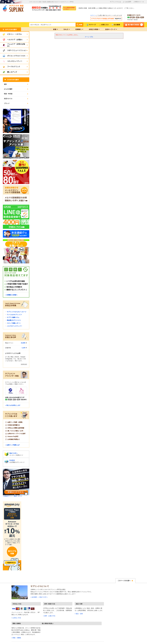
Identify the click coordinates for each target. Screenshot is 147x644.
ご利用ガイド (137, 2)
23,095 (23, 343)
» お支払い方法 (16, 618)
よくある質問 (127, 2)
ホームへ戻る (89, 37)
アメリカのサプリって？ (14, 315)
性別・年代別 (8, 94)
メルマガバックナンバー (14, 326)
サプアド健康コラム (13, 317)
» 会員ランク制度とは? (13, 445)
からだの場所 (8, 89)
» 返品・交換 (79, 614)
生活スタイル (8, 99)
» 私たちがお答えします (13, 405)
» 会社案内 (34, 597)
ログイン (93, 15)
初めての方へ (14, 453)
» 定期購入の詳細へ (11, 295)
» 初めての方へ (43, 597)
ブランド (7, 103)
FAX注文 (12, 460)
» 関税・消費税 (16, 638)
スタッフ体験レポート (14, 323)
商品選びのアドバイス (14, 320)
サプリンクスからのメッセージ (17, 312)
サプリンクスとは (115, 2)
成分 (5, 84)
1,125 (23, 348)
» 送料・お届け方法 (49, 616)
